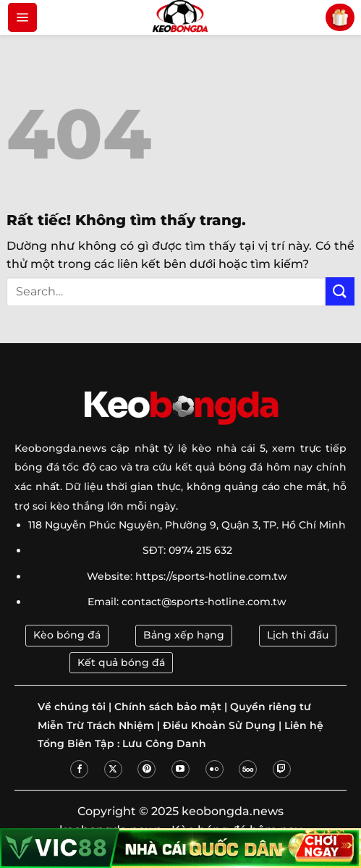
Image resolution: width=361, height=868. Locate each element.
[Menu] (22, 17)
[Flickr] (215, 769)
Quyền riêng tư (271, 707)
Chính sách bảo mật (168, 707)
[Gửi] (340, 291)
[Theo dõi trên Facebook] (79, 769)
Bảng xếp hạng (184, 635)
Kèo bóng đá (67, 635)
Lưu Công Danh (164, 743)
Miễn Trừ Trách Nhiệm (96, 725)
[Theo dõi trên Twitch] (282, 769)
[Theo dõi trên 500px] (248, 769)
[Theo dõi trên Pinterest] (146, 769)
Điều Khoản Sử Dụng (219, 725)
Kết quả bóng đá (121, 662)
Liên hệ (304, 725)
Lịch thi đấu (298, 635)
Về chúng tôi (72, 707)
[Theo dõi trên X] (113, 769)
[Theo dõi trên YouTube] (180, 769)
